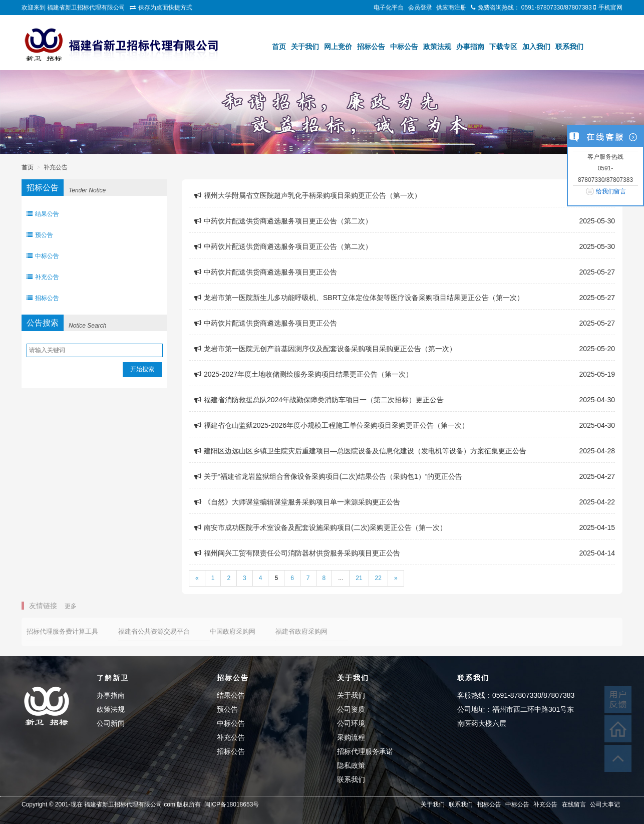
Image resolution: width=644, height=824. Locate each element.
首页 (279, 47)
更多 (71, 606)
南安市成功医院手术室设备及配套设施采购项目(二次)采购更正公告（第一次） (320, 527)
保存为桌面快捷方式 (165, 8)
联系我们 (569, 47)
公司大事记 (605, 804)
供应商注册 (451, 8)
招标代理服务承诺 (365, 751)
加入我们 (536, 47)
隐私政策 (351, 765)
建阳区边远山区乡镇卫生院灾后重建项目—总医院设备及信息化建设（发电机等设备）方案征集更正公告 (360, 451)
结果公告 (43, 214)
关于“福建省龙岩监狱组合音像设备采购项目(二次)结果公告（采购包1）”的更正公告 (328, 476)
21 (359, 578)
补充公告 (43, 277)
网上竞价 (338, 47)
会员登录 (420, 8)
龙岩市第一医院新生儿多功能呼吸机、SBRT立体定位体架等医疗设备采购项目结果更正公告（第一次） (359, 298)
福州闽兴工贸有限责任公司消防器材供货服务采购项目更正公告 (297, 553)
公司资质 (351, 709)
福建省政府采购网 (301, 631)
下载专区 (503, 47)
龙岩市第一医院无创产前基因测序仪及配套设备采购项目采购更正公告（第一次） (325, 349)
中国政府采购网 (233, 631)
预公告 (40, 235)
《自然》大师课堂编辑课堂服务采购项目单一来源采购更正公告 (297, 502)
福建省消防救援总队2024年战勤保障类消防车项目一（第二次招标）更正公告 (319, 400)
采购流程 (351, 737)
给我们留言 (611, 191)
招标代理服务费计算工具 (62, 631)
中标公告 (404, 47)
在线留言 (574, 804)
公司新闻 (111, 723)
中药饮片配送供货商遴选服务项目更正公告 (266, 272)
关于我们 (305, 47)
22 (378, 578)
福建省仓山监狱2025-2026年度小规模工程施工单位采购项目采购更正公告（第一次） (332, 425)
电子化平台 (389, 8)
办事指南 (470, 47)
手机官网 (610, 8)
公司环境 (351, 723)
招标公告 (371, 47)
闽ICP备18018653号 (232, 804)
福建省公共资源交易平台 (154, 631)
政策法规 (437, 47)
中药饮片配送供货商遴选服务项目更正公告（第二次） (283, 221)
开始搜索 (142, 369)
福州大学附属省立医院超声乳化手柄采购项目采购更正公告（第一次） (308, 195)
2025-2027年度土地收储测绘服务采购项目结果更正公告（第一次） (303, 374)
